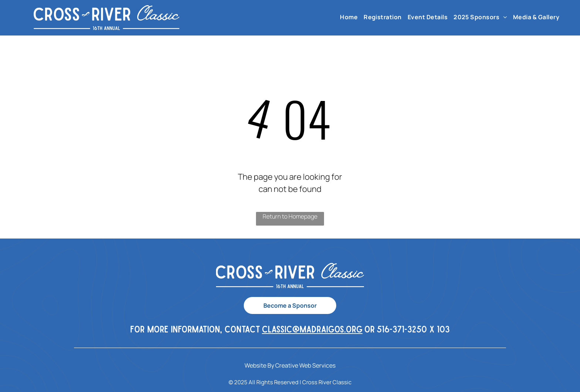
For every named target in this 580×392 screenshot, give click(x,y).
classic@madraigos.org (312, 329)
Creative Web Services (305, 365)
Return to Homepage (290, 216)
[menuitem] (349, 17)
